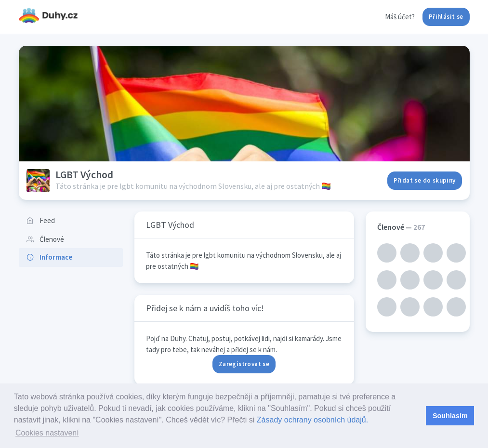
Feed (41, 220)
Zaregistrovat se (244, 364)
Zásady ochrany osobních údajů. (312, 420)
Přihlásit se (446, 17)
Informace (49, 257)
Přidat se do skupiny (425, 180)
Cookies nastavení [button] (47, 433)
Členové (45, 239)
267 (419, 227)
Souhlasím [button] (450, 416)
